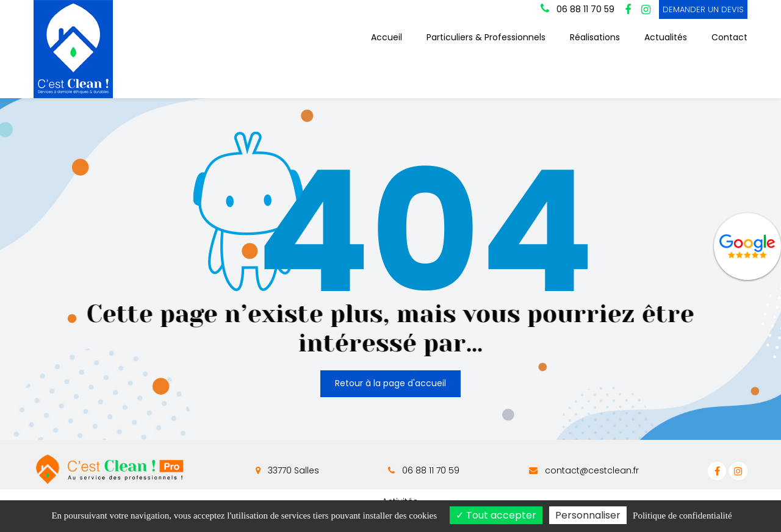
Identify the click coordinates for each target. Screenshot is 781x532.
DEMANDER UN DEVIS (703, 9)
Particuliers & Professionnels (486, 37)
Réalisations (595, 37)
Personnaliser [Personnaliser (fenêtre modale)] (588, 515)
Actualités (666, 37)
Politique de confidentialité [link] (682, 516)
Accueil (387, 37)
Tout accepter (496, 515)
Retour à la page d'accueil (390, 383)
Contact (729, 37)
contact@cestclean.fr (584, 470)
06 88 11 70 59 (424, 470)
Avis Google (747, 246)
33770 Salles (287, 470)
